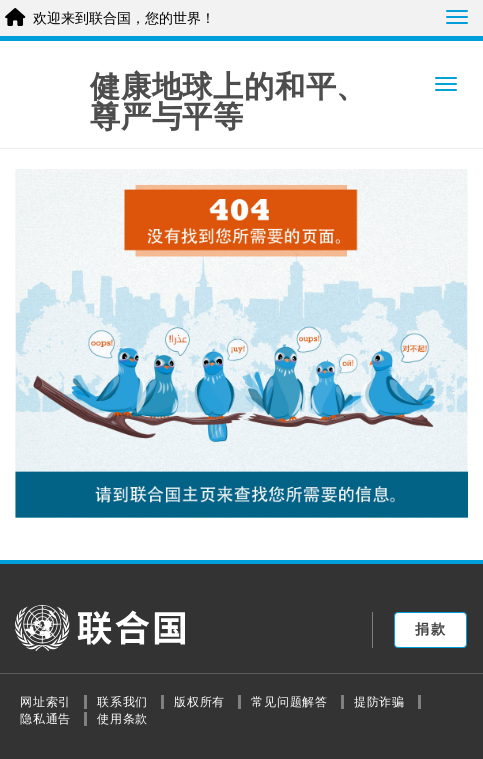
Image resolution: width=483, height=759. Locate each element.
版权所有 (199, 702)
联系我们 (122, 702)
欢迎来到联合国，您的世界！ (124, 18)
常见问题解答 (289, 702)
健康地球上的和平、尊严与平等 (228, 102)
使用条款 (122, 719)
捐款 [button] (430, 629)
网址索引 (45, 702)
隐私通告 (45, 719)
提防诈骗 (379, 702)
